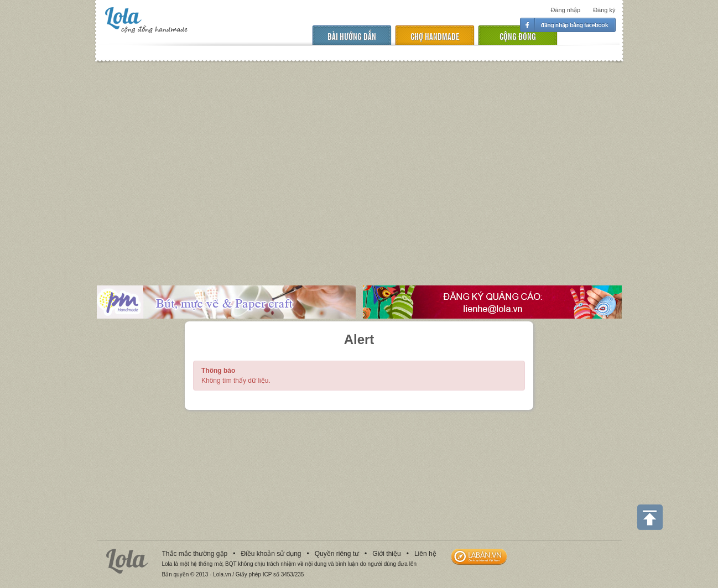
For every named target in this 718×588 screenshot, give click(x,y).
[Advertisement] (359, 165)
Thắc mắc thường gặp (195, 554)
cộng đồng (518, 36)
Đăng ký (604, 10)
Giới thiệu (386, 554)
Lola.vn (127, 561)
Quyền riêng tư (337, 554)
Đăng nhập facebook (568, 25)
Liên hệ (425, 554)
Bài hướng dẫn (352, 36)
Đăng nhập (565, 10)
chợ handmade (435, 36)
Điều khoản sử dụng (271, 554)
